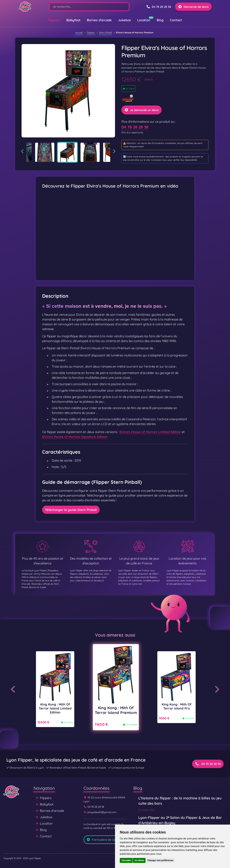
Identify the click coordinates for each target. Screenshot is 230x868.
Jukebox (124, 20)
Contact (176, 20)
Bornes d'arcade (99, 20)
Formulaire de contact (104, 840)
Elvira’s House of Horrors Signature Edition (75, 437)
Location (144, 20)
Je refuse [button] (139, 860)
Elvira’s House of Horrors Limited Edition (150, 432)
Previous (22, 151)
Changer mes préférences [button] (161, 860)
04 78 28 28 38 (135, 127)
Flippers (54, 20)
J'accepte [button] (126, 860)
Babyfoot (73, 20)
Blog (160, 20)
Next (114, 151)
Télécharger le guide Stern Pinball (71, 510)
